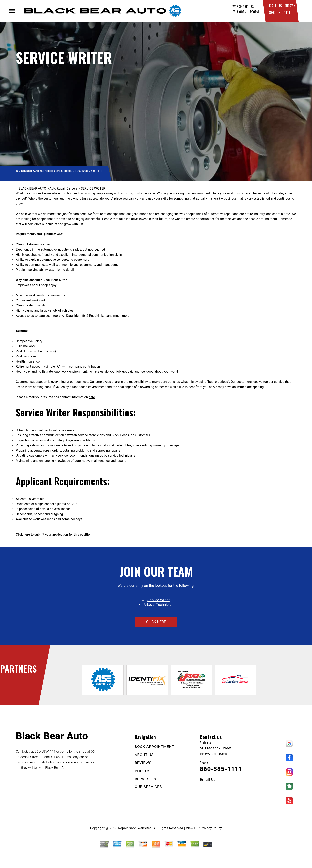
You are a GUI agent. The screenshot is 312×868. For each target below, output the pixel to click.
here (92, 397)
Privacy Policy (211, 828)
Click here (23, 534)
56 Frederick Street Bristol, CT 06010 (62, 171)
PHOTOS (142, 771)
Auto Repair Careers (64, 188)
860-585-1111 (279, 12)
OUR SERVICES (148, 787)
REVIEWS (143, 763)
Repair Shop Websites (135, 828)
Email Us (208, 779)
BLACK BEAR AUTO (32, 188)
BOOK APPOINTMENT (154, 747)
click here (156, 622)
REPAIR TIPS (146, 779)
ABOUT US (144, 755)
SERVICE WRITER (93, 188)
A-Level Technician (158, 604)
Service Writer (158, 600)
